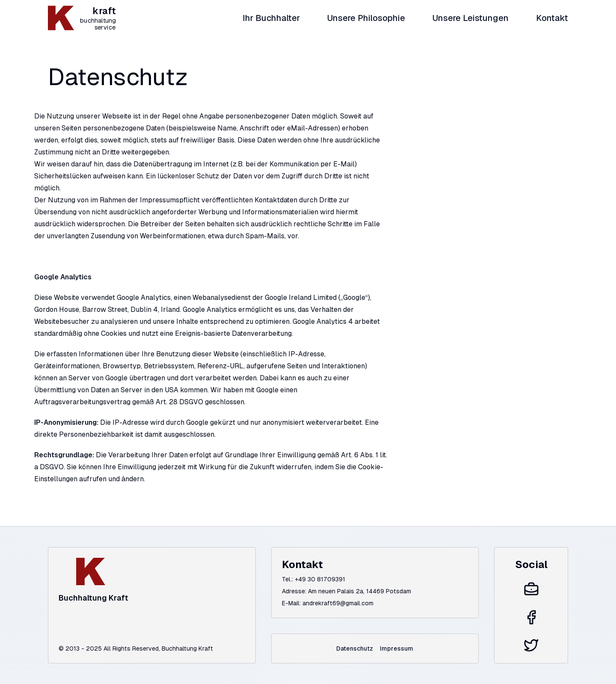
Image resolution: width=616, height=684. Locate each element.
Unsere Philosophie (366, 18)
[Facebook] (531, 617)
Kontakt (552, 18)
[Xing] (531, 589)
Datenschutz (355, 648)
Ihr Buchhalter (271, 18)
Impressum (397, 648)
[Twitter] (531, 645)
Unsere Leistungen (471, 18)
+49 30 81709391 (320, 579)
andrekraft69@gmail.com (338, 603)
